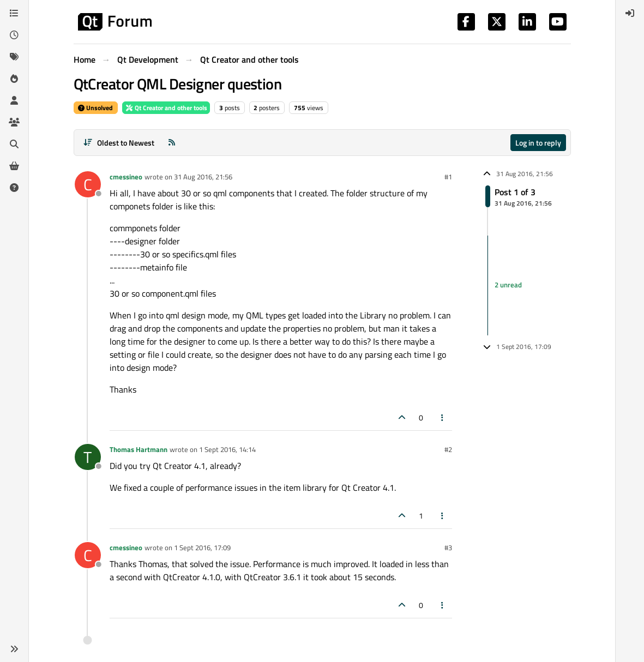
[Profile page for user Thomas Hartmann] (88, 457)
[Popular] (14, 79)
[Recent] (14, 35)
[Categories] (14, 13)
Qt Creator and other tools (166, 108)
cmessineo (126, 177)
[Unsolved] (14, 188)
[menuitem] (630, 13)
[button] (14, 649)
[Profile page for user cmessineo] (88, 184)
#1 (448, 177)
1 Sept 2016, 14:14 (227, 449)
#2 (448, 449)
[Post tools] (442, 417)
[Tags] (14, 57)
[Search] (14, 144)
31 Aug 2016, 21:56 (203, 177)
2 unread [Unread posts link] (508, 285)
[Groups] (14, 122)
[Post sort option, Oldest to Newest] (119, 143)
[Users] (14, 100)
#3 (448, 547)
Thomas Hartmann (139, 449)
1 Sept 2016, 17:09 (202, 547)
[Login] (630, 13)
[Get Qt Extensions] (14, 166)
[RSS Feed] (172, 143)
